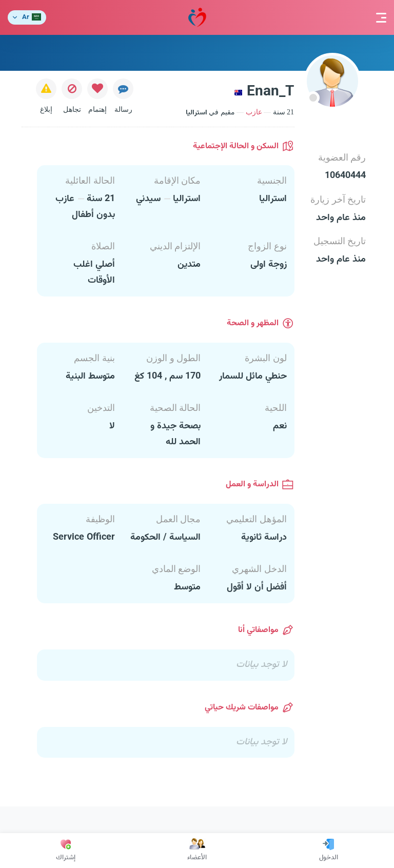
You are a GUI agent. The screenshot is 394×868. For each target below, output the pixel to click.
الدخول (329, 851)
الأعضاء (197, 851)
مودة (197, 18)
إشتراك (66, 851)
